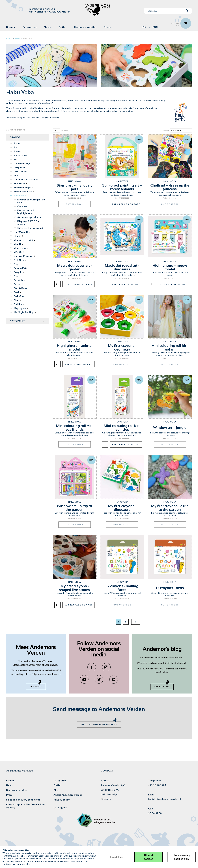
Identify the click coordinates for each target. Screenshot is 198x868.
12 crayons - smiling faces (122, 588)
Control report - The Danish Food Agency (26, 806)
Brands (11, 27)
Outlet (63, 27)
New (91, 139)
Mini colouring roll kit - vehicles (122, 428)
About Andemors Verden (68, 795)
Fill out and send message (99, 724)
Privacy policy (62, 800)
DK (144, 27)
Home (9, 38)
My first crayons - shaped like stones (74, 588)
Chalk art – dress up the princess (170, 187)
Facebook (92, 667)
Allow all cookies (149, 857)
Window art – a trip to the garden (74, 508)
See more (36, 687)
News (48, 27)
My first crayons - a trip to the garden (170, 508)
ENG (155, 27)
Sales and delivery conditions (23, 800)
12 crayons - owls (170, 588)
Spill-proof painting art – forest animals (122, 187)
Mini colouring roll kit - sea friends (74, 428)
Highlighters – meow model (170, 267)
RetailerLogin (175, 25)
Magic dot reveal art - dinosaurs (122, 267)
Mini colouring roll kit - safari (170, 347)
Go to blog (162, 687)
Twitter (99, 679)
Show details (115, 857)
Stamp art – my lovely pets (75, 187)
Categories (29, 27)
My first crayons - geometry (122, 347)
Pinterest (114, 679)
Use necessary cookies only (181, 857)
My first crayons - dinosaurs (122, 508)
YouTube (84, 679)
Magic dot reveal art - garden (74, 267)
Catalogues (60, 807)
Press (108, 27)
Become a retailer (85, 27)
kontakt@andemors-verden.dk (165, 799)
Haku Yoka (29, 38)
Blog (56, 790)
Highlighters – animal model (75, 347)
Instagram (106, 667)
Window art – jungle (170, 428)
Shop (17, 38)
